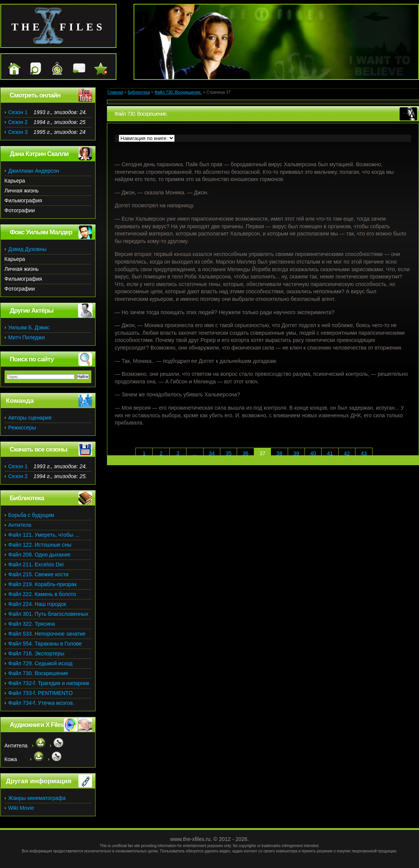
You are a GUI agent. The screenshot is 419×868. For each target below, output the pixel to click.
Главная (116, 92)
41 (330, 453)
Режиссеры (22, 428)
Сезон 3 (18, 132)
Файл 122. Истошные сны (40, 545)
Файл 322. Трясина (32, 624)
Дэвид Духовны (28, 249)
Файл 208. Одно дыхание (40, 555)
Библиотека (139, 92)
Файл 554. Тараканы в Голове (45, 644)
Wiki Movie (21, 808)
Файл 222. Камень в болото (42, 594)
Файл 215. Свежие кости (39, 574)
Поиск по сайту (32, 359)
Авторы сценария (30, 418)
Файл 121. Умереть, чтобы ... (44, 535)
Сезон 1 (18, 112)
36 (245, 453)
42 (347, 453)
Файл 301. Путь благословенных (49, 614)
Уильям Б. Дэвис (29, 327)
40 (313, 453)
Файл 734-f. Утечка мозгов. (41, 703)
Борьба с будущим (31, 515)
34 (212, 453)
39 (296, 453)
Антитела (20, 525)
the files (58, 27)
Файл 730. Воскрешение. (178, 92)
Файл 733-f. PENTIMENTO (41, 693)
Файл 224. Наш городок (37, 604)
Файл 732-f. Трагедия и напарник (49, 683)
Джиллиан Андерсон (34, 171)
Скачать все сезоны (39, 449)
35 (229, 453)
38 (279, 453)
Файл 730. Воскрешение (38, 673)
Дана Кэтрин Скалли (39, 154)
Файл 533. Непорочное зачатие (47, 634)
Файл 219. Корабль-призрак (43, 584)
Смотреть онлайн (35, 95)
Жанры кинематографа (37, 798)
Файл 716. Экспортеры (37, 653)
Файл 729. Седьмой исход (41, 663)
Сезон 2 (18, 122)
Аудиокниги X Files (37, 725)
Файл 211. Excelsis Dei (36, 564)
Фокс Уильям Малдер (41, 232)
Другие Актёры (32, 311)
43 (364, 453)
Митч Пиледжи (27, 337)
